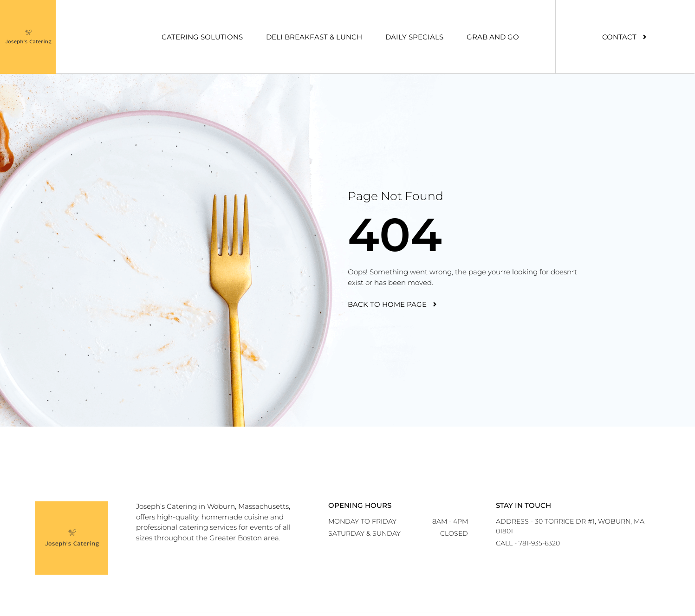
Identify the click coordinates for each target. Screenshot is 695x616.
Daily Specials (414, 37)
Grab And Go (493, 37)
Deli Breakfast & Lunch (314, 37)
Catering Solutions (202, 37)
